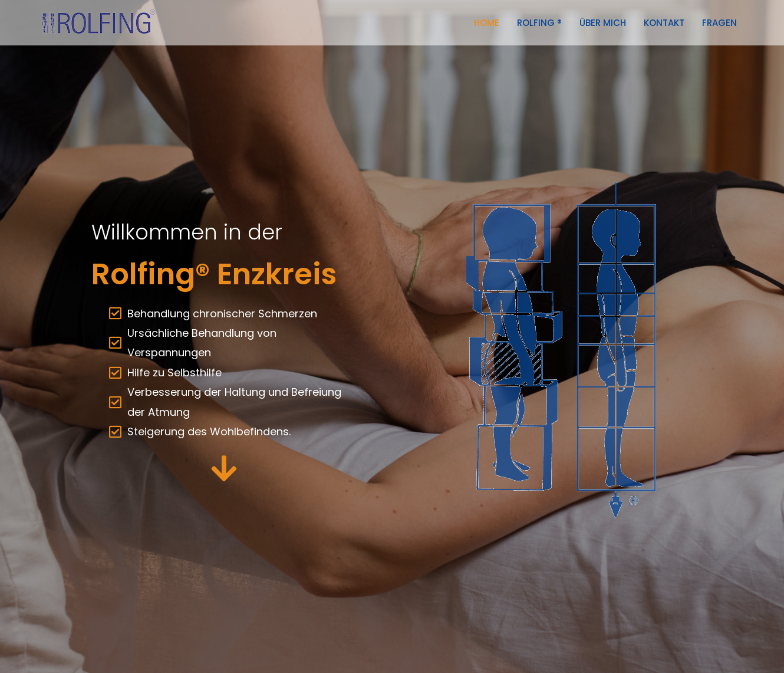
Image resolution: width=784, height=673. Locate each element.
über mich (603, 23)
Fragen (719, 23)
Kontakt (664, 23)
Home (487, 23)
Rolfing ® (539, 23)
